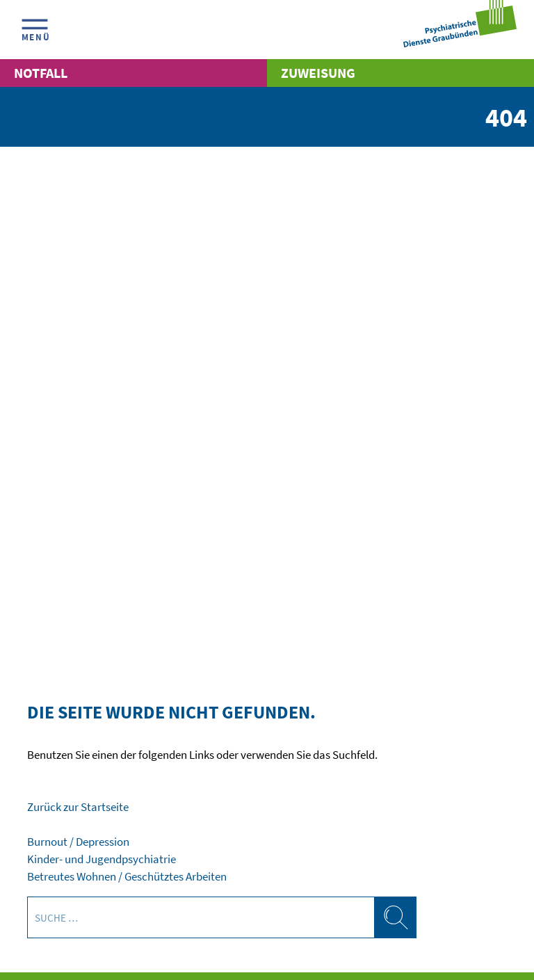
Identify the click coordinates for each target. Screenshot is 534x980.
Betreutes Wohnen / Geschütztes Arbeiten (127, 877)
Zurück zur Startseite (78, 807)
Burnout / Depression (78, 842)
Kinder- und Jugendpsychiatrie (102, 859)
